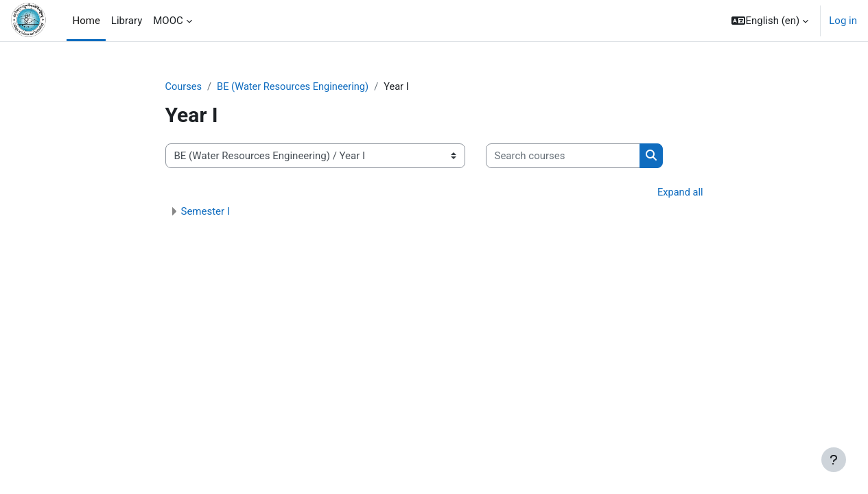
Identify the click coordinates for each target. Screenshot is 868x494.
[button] (770, 21)
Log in (843, 21)
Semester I (206, 213)
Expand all (679, 193)
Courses (184, 87)
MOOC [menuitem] (168, 21)
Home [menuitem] (86, 21)
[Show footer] (834, 460)
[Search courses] (563, 157)
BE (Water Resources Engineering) (296, 87)
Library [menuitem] (127, 21)
